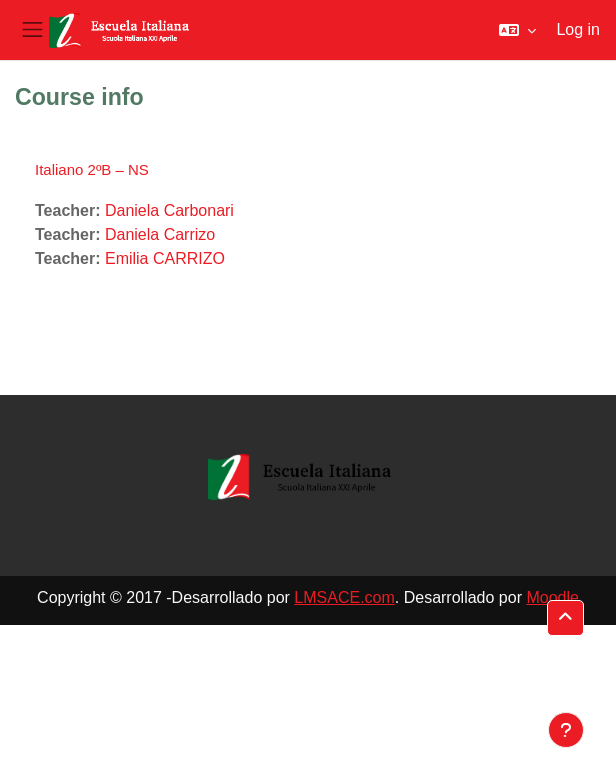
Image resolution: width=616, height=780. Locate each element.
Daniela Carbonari (169, 210)
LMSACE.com (344, 597)
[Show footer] (566, 730)
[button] (517, 30)
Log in (578, 29)
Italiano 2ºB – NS (92, 169)
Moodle (552, 597)
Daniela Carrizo (160, 234)
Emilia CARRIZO (165, 258)
